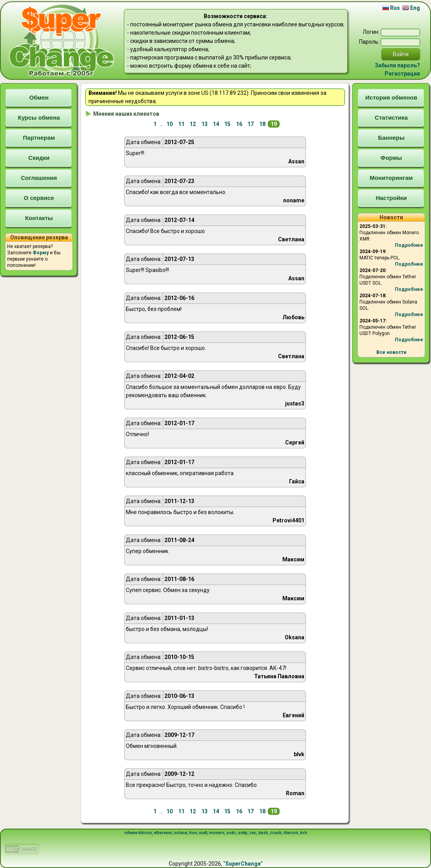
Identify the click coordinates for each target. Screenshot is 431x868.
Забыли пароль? (397, 65)
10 (169, 124)
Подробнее (409, 245)
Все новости (391, 352)
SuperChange (243, 864)
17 (250, 124)
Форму (41, 253)
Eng (411, 8)
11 (181, 124)
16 (239, 124)
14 (216, 124)
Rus (391, 8)
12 (193, 124)
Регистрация (402, 74)
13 (204, 124)
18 (262, 124)
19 (274, 124)
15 (227, 124)
